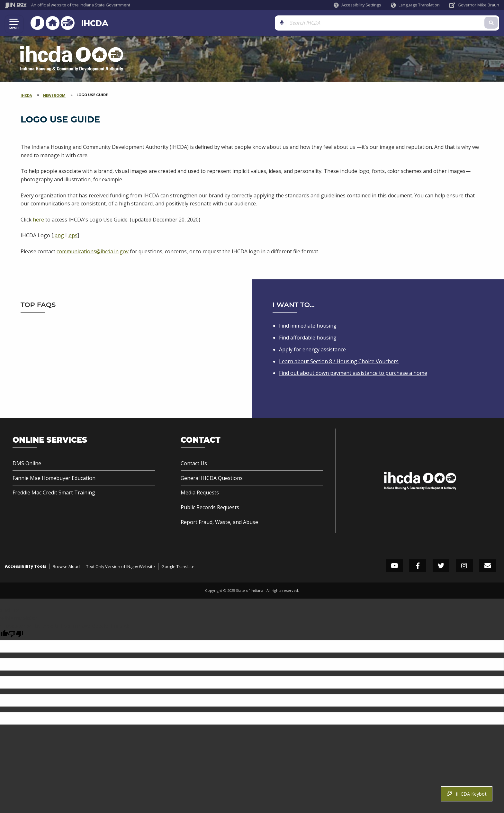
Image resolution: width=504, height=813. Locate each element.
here (38, 220)
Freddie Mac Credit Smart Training (54, 492)
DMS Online (27, 463)
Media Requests (200, 492)
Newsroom (54, 96)
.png (59, 236)
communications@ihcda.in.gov (93, 252)
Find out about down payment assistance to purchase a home (353, 373)
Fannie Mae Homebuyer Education (54, 478)
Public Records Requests (210, 507)
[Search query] (433, 23)
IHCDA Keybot (467, 794)
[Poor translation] (16, 634)
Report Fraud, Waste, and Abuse (219, 522)
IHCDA (91, 23)
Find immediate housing (308, 326)
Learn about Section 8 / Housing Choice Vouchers (339, 361)
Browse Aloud (66, 566)
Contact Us (194, 463)
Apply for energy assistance (312, 349)
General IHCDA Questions (212, 478)
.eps (73, 236)
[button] (357, 5)
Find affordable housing (308, 338)
